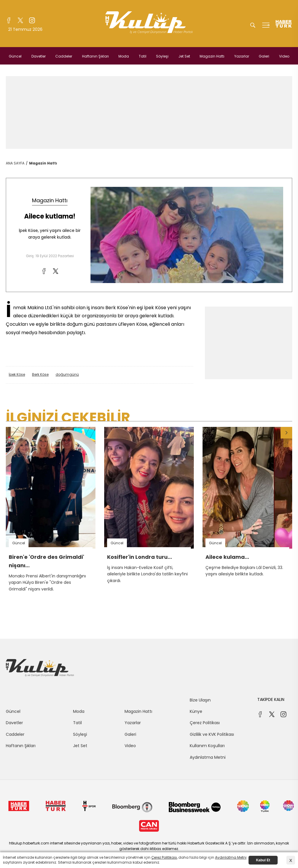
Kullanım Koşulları (207, 746)
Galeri (264, 56)
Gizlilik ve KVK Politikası (212, 734)
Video (284, 56)
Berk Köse (40, 374)
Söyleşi (162, 56)
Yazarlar (242, 56)
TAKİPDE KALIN (271, 699)
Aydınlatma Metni (208, 757)
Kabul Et (263, 860)
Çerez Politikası (205, 723)
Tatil (143, 56)
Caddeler (64, 56)
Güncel (15, 56)
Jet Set (184, 56)
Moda (124, 56)
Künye (196, 711)
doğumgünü (67, 374)
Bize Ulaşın (200, 700)
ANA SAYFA (15, 163)
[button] (286, 433)
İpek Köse (17, 374)
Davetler (39, 56)
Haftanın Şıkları (95, 56)
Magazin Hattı (212, 56)
